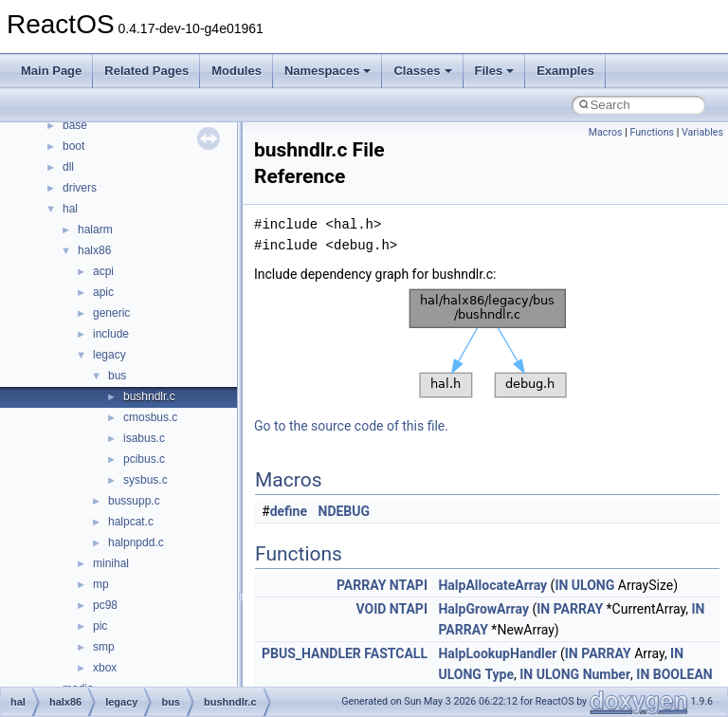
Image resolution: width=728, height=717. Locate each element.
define (289, 511)
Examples (565, 71)
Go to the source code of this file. (351, 426)
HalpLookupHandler (497, 653)
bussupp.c (134, 501)
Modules (237, 71)
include (111, 334)
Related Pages (146, 71)
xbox (105, 668)
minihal (111, 563)
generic (111, 313)
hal (70, 209)
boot (73, 146)
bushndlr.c (149, 396)
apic (103, 292)
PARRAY (361, 585)
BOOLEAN (683, 674)
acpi (103, 271)
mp (101, 584)
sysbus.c (146, 480)
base (75, 125)
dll (68, 167)
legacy (109, 355)
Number (607, 674)
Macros (606, 132)
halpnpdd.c (136, 542)
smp (104, 647)
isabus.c (144, 438)
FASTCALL (396, 653)
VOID (371, 609)
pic (100, 626)
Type (499, 674)
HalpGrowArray (483, 609)
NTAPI (409, 585)
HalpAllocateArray (492, 585)
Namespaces (328, 71)
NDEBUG (345, 511)
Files (495, 71)
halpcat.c (131, 522)
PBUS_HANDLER (311, 653)
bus (117, 376)
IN (561, 585)
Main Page (51, 71)
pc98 (105, 605)
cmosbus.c (150, 417)
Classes (422, 71)
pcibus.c (144, 459)
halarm (95, 230)
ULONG (593, 585)
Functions (652, 132)
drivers (80, 188)
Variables (702, 132)
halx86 (94, 250)
